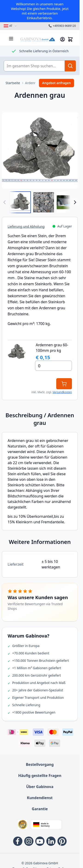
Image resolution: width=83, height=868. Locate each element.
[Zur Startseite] (13, 83)
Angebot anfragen (56, 83)
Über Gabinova (40, 787)
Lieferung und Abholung (26, 226)
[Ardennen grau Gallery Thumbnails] (40, 202)
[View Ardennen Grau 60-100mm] (20, 202)
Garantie (40, 809)
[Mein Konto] (62, 39)
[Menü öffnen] (11, 39)
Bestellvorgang (40, 764)
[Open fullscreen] (40, 151)
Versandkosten (62, 392)
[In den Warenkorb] (64, 384)
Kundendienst (40, 798)
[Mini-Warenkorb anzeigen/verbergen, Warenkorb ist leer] (70, 39)
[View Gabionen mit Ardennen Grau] (67, 202)
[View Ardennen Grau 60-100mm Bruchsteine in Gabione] (44, 202)
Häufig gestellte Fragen (40, 776)
